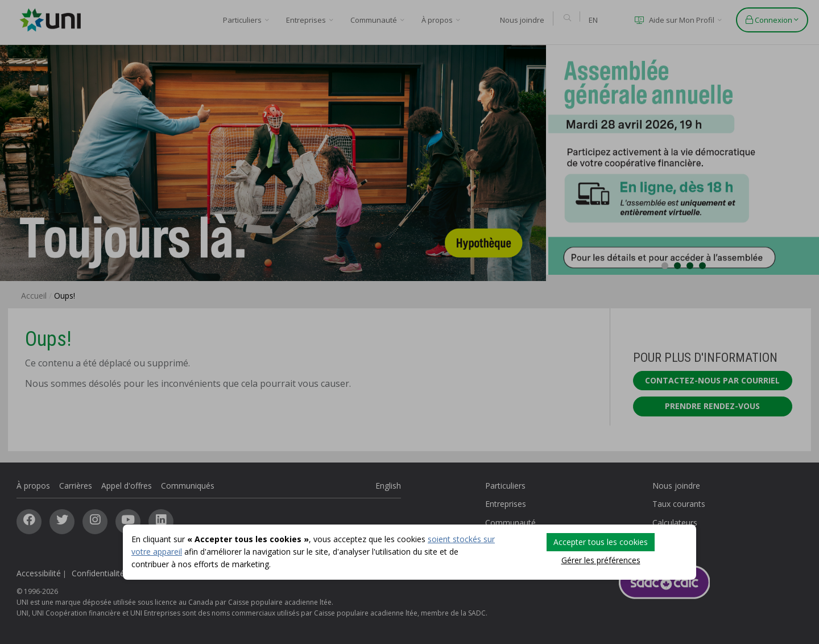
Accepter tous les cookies (601, 542)
